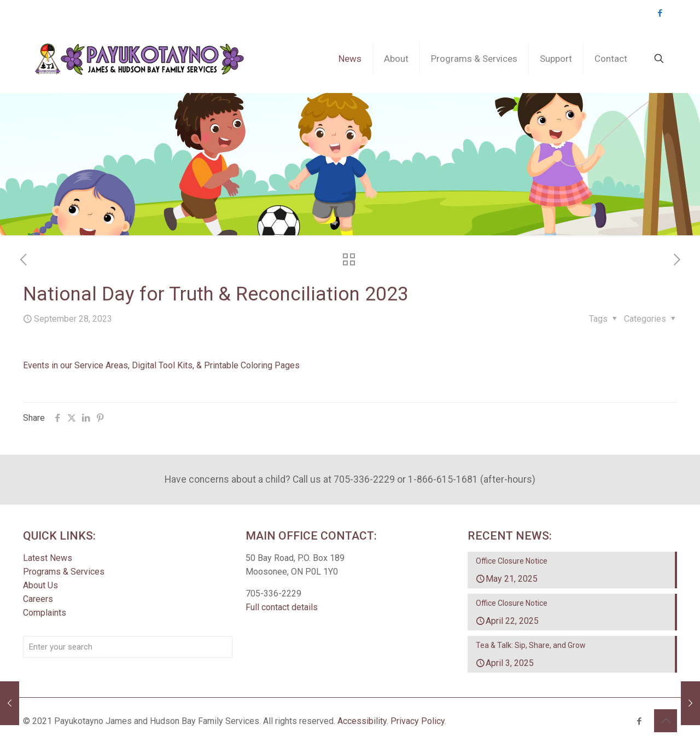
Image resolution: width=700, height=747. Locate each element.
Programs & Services (64, 572)
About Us (40, 586)
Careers (38, 600)
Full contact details (282, 608)
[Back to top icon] (666, 721)
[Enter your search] (128, 647)
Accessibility (362, 721)
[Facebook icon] (660, 13)
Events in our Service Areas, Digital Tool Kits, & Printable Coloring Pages (161, 365)
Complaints (45, 613)
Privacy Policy (418, 721)
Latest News (48, 558)
